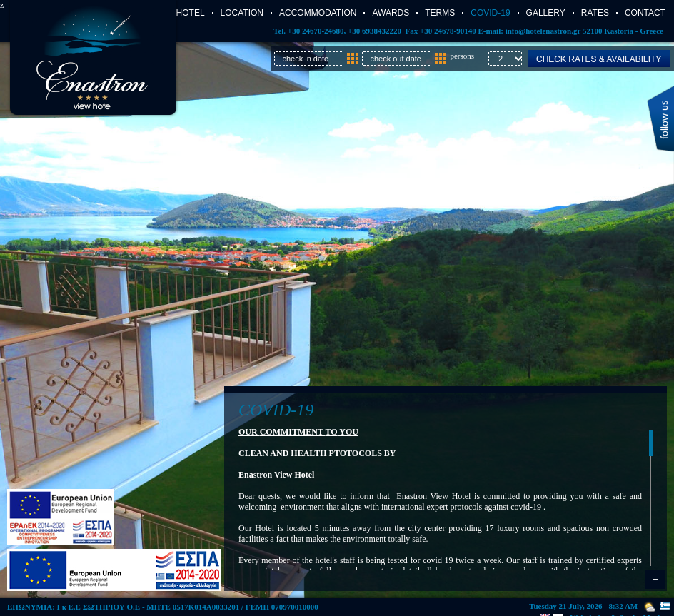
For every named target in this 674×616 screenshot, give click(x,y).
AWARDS (391, 13)
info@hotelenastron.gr (543, 31)
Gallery (546, 13)
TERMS (440, 13)
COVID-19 (490, 13)
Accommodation (318, 13)
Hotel (191, 13)
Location (242, 13)
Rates (595, 13)
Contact (645, 13)
